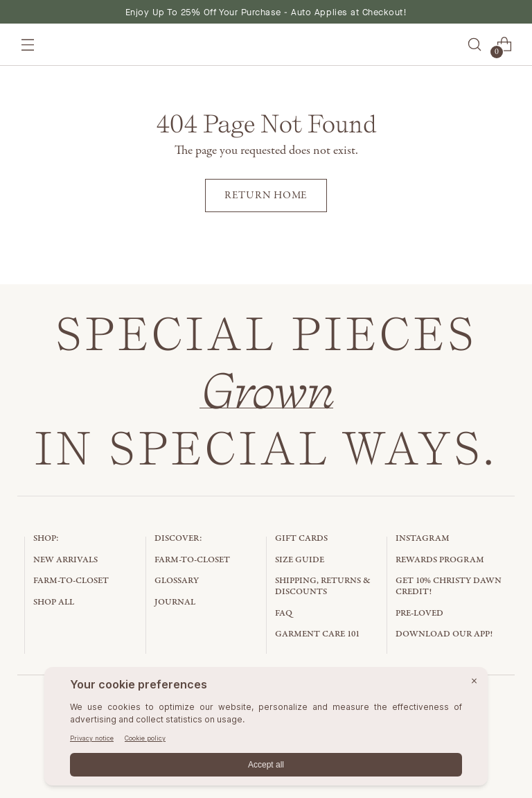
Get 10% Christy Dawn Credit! (449, 586)
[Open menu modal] (28, 45)
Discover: (178, 538)
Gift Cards (301, 538)
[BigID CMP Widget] (266, 730)
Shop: (46, 538)
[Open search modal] (474, 45)
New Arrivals (65, 560)
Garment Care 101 (317, 634)
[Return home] (266, 196)
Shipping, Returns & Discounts (323, 586)
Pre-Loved (419, 613)
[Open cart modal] (504, 45)
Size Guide (300, 560)
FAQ (284, 613)
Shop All (54, 602)
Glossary (177, 581)
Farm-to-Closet (71, 581)
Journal (175, 602)
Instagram (423, 538)
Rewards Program (440, 560)
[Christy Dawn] (266, 45)
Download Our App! (444, 634)
